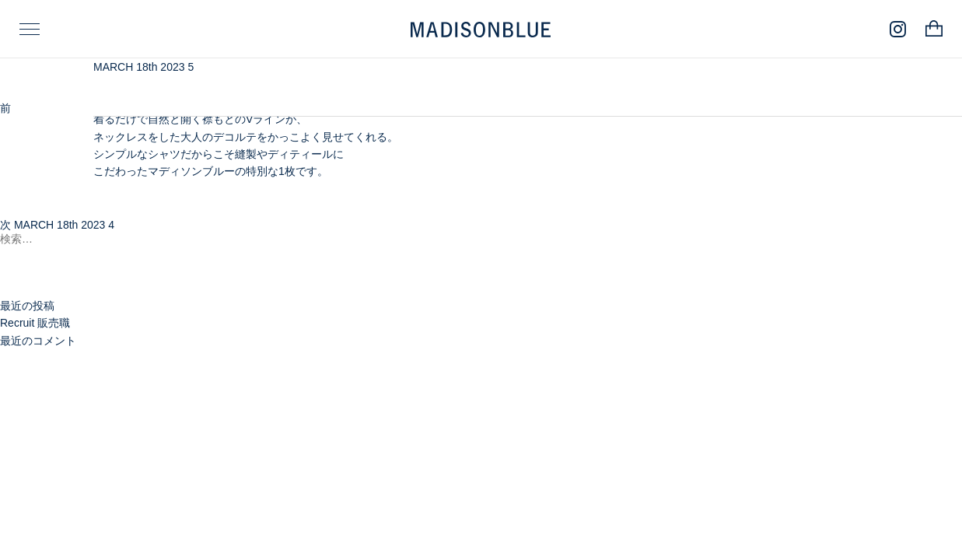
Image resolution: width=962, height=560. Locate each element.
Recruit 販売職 (35, 323)
